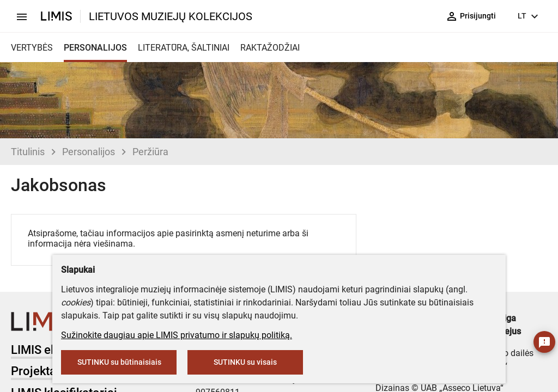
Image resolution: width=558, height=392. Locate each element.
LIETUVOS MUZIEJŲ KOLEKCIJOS (171, 16)
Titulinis (28, 152)
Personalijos (89, 152)
